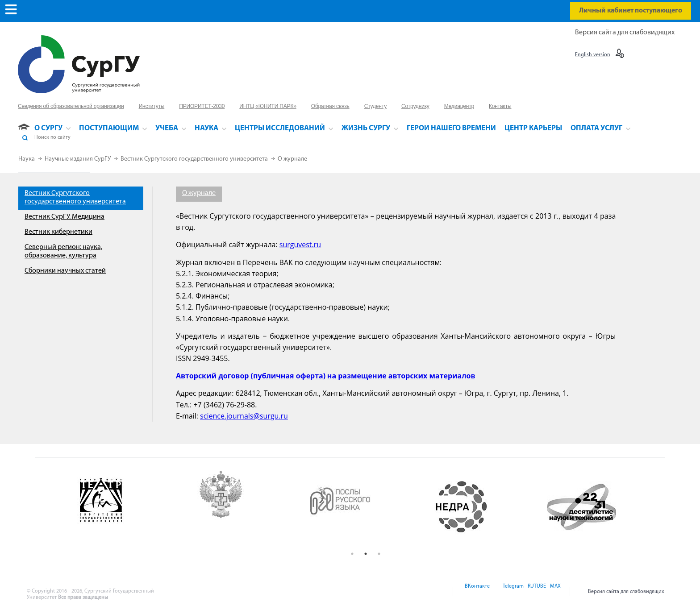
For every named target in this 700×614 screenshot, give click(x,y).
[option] (127, 507)
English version (593, 55)
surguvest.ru (300, 245)
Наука (27, 159)
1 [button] (352, 554)
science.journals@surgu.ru (244, 416)
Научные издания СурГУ (78, 159)
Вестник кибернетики (58, 232)
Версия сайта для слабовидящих (625, 33)
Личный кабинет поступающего (631, 11)
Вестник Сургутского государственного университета (195, 159)
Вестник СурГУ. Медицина (65, 217)
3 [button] (379, 554)
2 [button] (366, 554)
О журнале (292, 159)
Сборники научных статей (65, 271)
